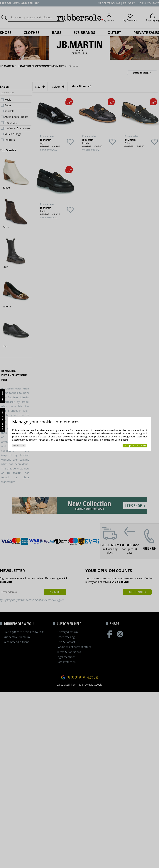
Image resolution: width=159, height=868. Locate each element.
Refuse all (19, 445)
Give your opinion (2, 420)
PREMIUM (2, 396)
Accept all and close (135, 445)
